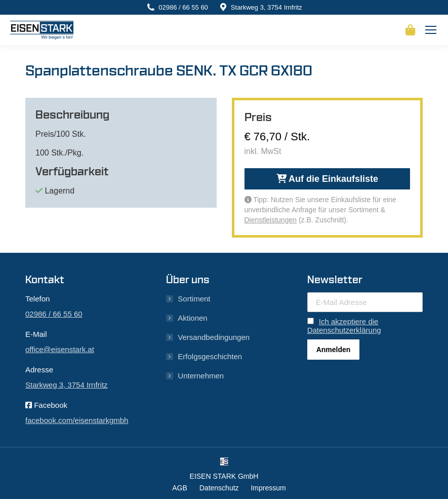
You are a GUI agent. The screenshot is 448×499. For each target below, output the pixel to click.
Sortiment (194, 299)
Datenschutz (219, 488)
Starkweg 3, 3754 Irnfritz (267, 7)
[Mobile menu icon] (431, 30)
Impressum (268, 488)
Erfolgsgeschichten (210, 356)
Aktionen (192, 318)
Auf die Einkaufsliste (327, 179)
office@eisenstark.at (60, 349)
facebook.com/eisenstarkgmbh (77, 420)
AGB (180, 488)
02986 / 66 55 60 (183, 7)
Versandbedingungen (214, 337)
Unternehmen (201, 376)
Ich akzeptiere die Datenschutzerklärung (344, 326)
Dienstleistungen (271, 220)
